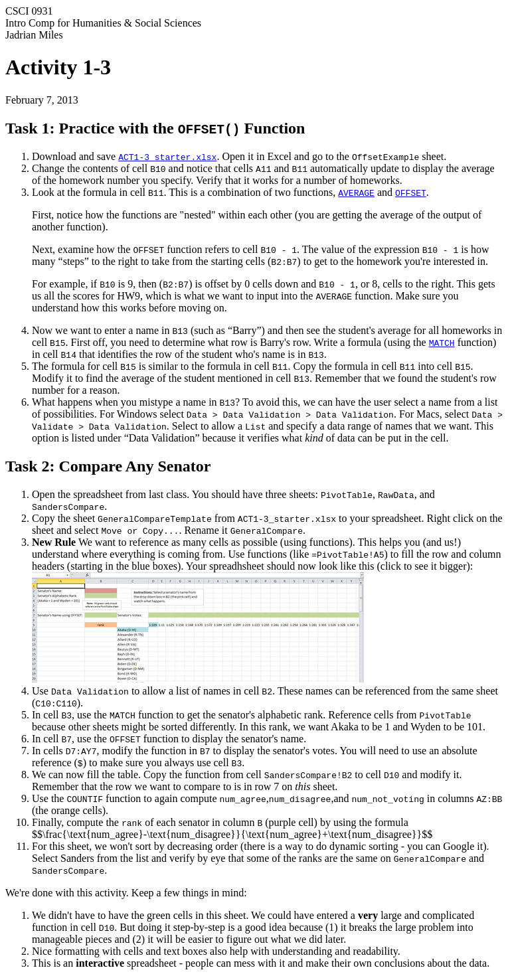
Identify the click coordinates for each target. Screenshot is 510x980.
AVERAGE (356, 193)
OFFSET (411, 193)
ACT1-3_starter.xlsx (167, 157)
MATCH (442, 343)
